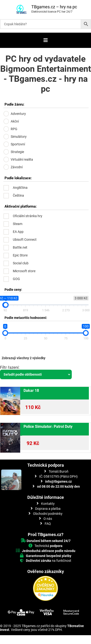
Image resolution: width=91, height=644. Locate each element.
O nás (48, 519)
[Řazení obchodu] (36, 374)
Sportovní (18, 144)
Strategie (17, 152)
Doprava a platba (48, 509)
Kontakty (48, 504)
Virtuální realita (22, 159)
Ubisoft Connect (25, 240)
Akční (15, 121)
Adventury (18, 114)
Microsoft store (24, 271)
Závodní (17, 167)
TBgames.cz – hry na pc (54, 7)
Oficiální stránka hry (28, 216)
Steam (18, 224)
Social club (21, 263)
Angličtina (20, 188)
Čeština (18, 195)
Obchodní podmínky (48, 514)
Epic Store (20, 255)
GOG (16, 279)
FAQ (48, 524)
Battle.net (20, 247)
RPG (14, 129)
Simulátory (19, 137)
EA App (18, 232)
